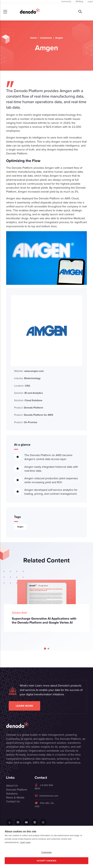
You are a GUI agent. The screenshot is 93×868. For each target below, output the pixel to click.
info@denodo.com (46, 796)
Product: (29, 408)
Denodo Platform (17, 790)
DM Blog (79, 1)
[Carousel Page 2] (48, 649)
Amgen (20, 527)
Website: (29, 371)
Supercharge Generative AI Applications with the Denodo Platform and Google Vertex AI (44, 620)
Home (33, 38)
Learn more (24, 706)
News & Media (15, 798)
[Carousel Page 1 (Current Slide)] (45, 649)
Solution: (28, 393)
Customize (46, 852)
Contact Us (13, 801)
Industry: (27, 378)
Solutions (12, 794)
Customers (46, 38)
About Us (12, 786)
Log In (90, 1)
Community (66, 1)
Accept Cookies (46, 861)
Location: (22, 386)
